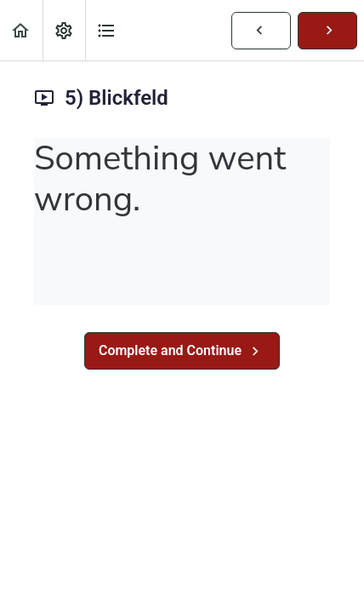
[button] (21, 30)
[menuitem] (64, 30)
